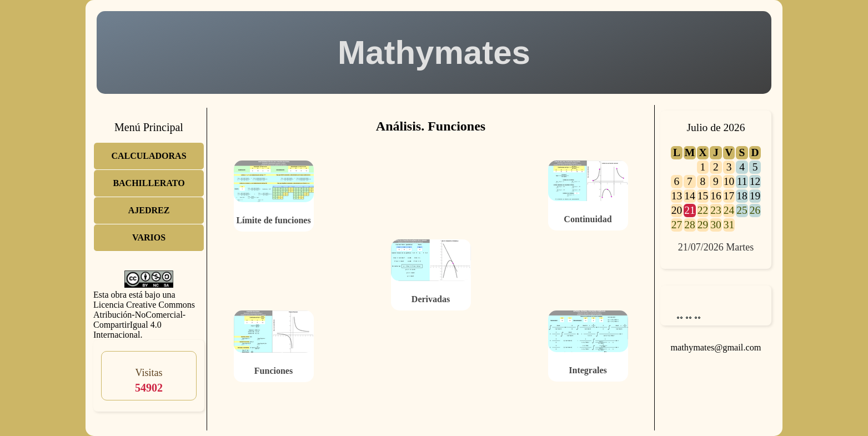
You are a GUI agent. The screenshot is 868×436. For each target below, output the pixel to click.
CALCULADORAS (149, 156)
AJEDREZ (149, 210)
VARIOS (149, 237)
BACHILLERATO (149, 183)
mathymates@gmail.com (716, 347)
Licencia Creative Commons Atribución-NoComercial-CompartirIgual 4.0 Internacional (144, 320)
